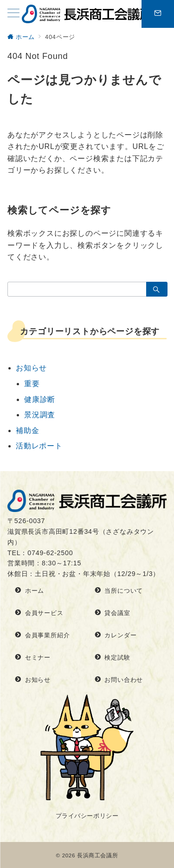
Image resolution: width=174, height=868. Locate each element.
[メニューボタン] (13, 14)
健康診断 (40, 399)
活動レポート (39, 446)
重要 (32, 384)
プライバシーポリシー (87, 816)
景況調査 (40, 415)
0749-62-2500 (50, 553)
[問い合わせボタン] (158, 14)
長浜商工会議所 (97, 855)
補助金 (27, 431)
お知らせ (31, 368)
